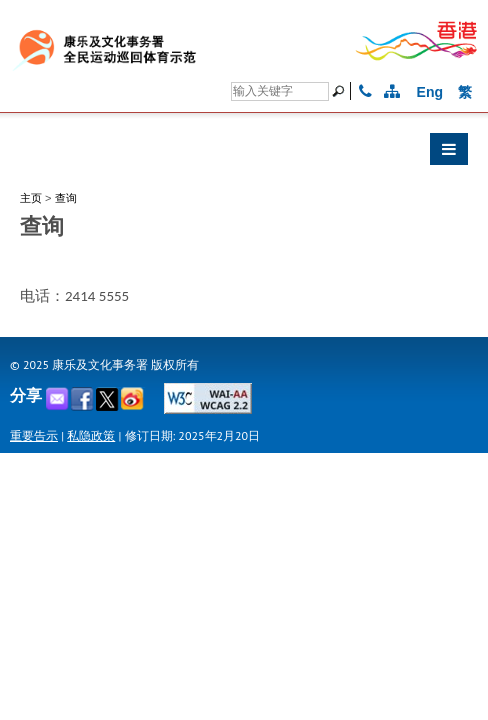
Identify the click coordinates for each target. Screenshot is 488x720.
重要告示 (34, 435)
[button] (244, 154)
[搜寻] (280, 91)
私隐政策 (91, 435)
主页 (31, 198)
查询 (66, 198)
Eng (430, 92)
